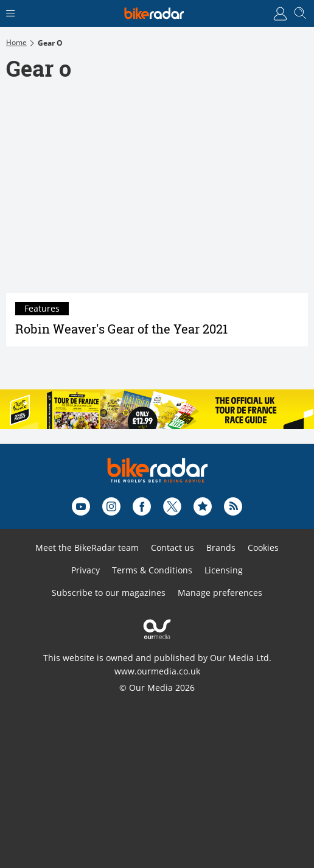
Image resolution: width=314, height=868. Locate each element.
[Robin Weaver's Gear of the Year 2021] (157, 193)
